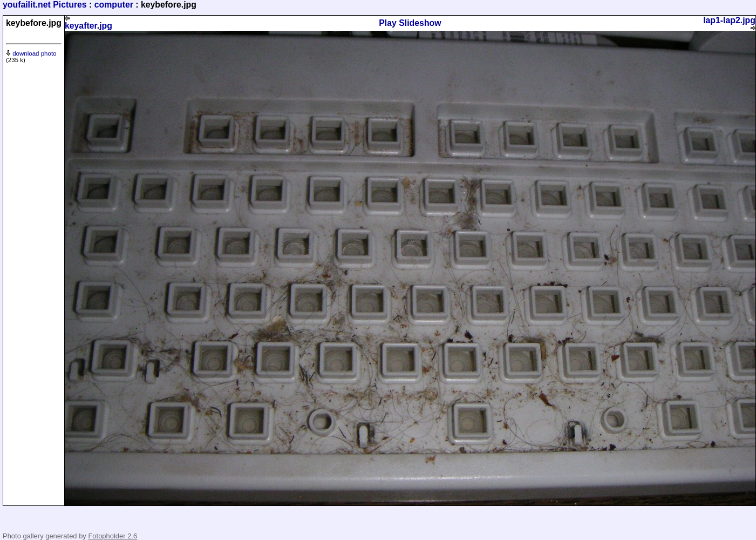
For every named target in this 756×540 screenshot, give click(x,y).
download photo (31, 53)
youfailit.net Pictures (45, 5)
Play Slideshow (410, 23)
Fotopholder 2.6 (113, 536)
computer (114, 5)
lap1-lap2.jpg (729, 23)
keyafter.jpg (88, 23)
